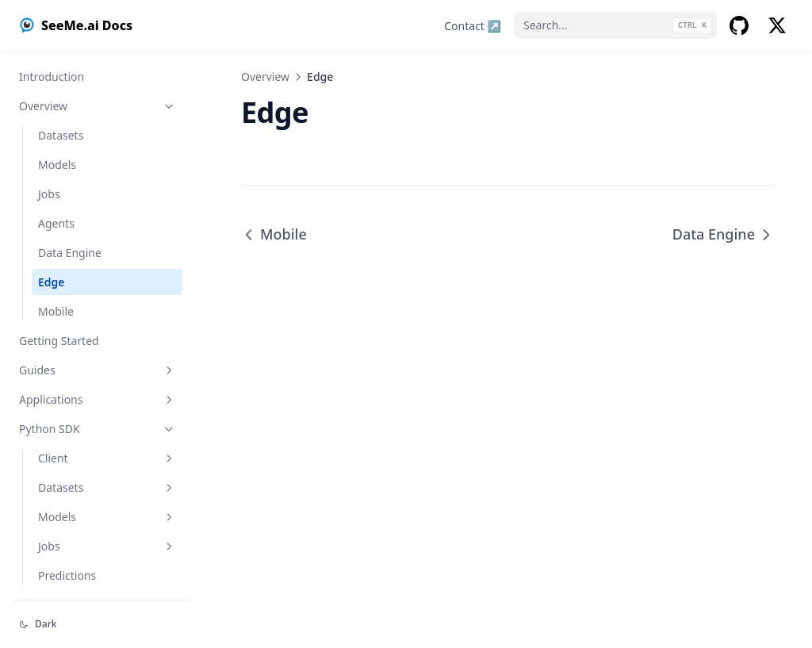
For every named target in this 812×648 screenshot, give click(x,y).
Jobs (49, 194)
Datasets (61, 135)
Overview (98, 106)
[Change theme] (101, 624)
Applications (98, 399)
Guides (98, 370)
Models (57, 165)
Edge (52, 282)
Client (107, 458)
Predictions (67, 575)
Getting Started (59, 341)
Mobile (56, 311)
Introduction (52, 77)
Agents (56, 223)
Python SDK (98, 429)
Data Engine (70, 253)
